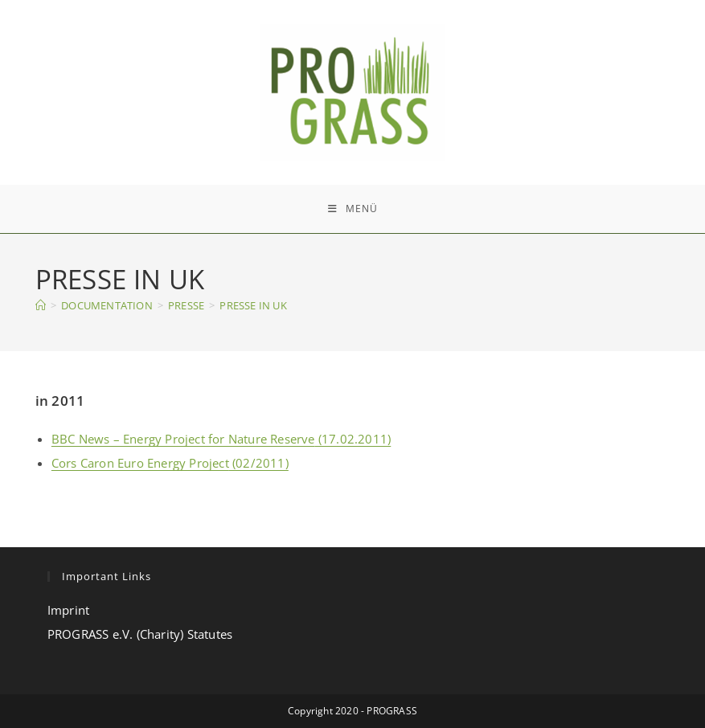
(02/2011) (259, 463)
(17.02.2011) (353, 439)
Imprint (68, 610)
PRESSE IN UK (253, 305)
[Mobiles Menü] (353, 209)
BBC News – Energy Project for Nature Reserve (183, 439)
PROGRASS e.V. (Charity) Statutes (140, 634)
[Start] (41, 305)
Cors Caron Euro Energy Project (140, 463)
